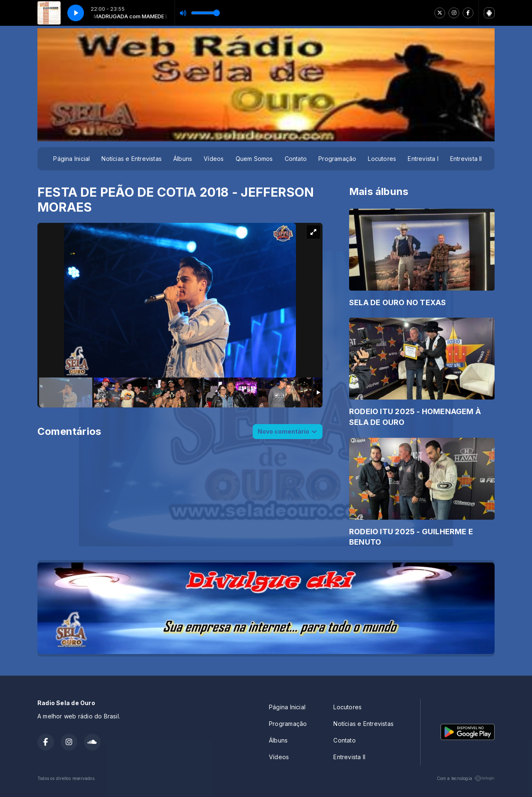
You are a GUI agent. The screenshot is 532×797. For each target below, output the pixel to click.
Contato (296, 159)
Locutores (382, 159)
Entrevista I (423, 159)
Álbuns (183, 159)
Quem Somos (254, 159)
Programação (337, 159)
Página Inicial (71, 159)
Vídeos (214, 159)
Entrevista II (466, 159)
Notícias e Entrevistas (132, 159)
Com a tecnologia (466, 778)
